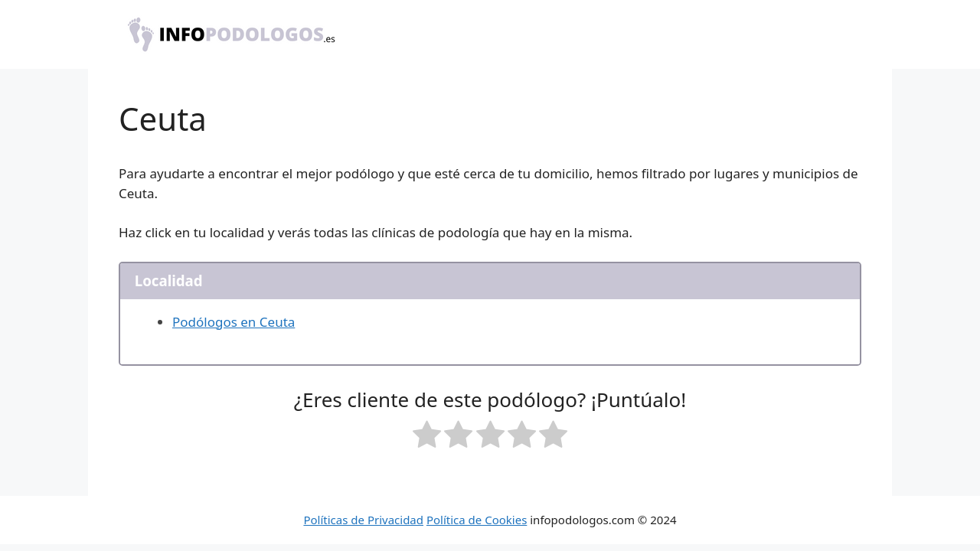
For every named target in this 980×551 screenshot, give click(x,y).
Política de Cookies (477, 520)
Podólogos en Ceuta (234, 322)
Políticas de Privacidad (363, 520)
